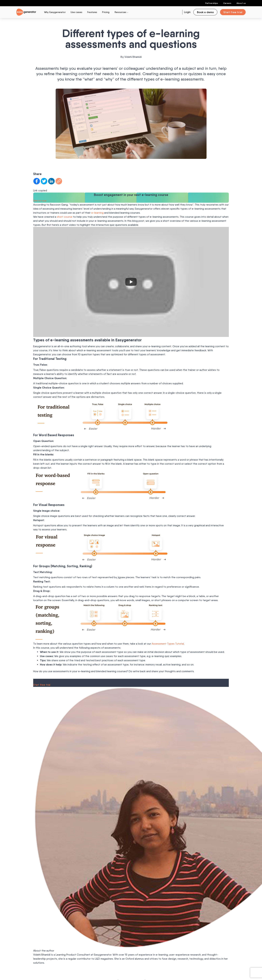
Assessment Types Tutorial (168, 644)
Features (92, 12)
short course (65, 217)
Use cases (76, 12)
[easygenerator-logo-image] (26, 12)
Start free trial (42, 685)
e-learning (97, 213)
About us (241, 3)
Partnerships (212, 3)
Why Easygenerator (55, 12)
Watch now (40, 201)
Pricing (106, 12)
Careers (227, 3)
